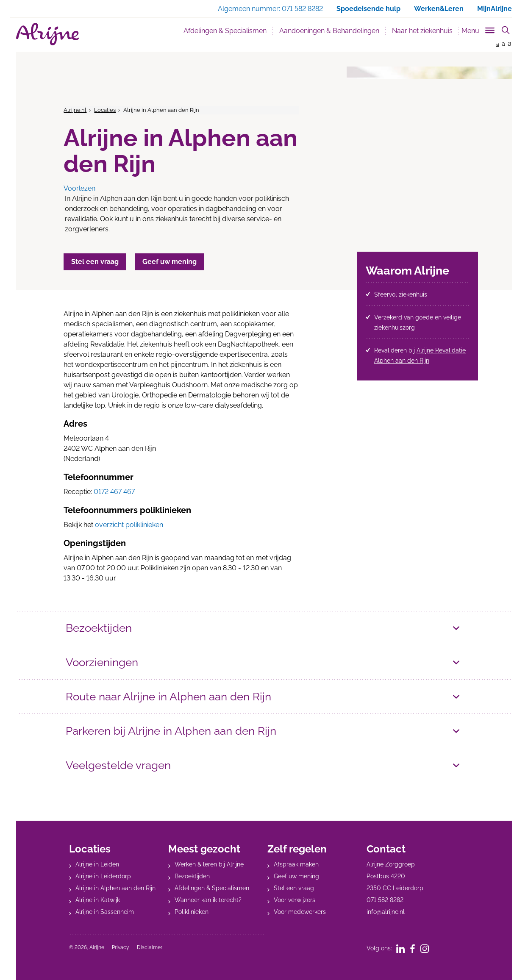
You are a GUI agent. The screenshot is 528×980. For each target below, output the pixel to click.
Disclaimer (150, 947)
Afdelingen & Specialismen (225, 31)
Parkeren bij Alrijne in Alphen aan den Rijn (175, 731)
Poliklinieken (192, 912)
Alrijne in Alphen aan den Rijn (115, 888)
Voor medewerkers (300, 912)
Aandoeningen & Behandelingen (329, 31)
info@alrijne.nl (386, 912)
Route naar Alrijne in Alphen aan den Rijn (173, 696)
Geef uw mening (296, 876)
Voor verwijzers (295, 900)
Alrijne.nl (75, 110)
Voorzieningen (104, 662)
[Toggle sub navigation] (479, 29)
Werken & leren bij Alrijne (209, 864)
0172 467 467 (114, 492)
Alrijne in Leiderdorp (103, 876)
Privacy (121, 947)
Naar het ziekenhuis (422, 31)
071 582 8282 (385, 900)
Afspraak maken (296, 864)
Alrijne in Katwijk (98, 900)
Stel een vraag (294, 888)
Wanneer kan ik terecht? (208, 900)
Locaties (105, 110)
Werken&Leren (439, 9)
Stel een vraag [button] (96, 262)
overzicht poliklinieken (129, 525)
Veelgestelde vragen (121, 765)
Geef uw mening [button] (172, 262)
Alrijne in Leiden (97, 864)
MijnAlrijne (495, 9)
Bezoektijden (100, 628)
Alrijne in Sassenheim (105, 912)
